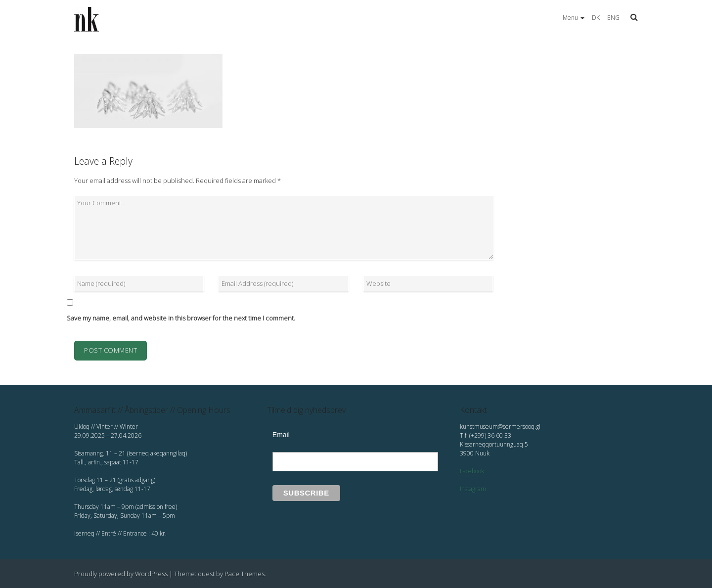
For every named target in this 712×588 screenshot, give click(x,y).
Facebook (472, 471)
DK (596, 18)
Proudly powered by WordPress (121, 574)
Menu (574, 18)
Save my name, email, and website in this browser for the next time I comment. (181, 318)
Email (281, 435)
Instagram (473, 489)
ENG (613, 18)
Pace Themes (245, 574)
